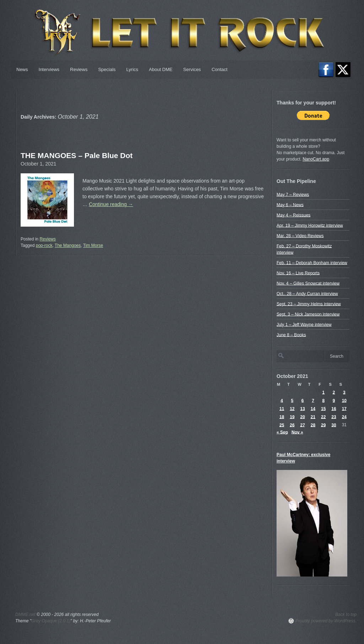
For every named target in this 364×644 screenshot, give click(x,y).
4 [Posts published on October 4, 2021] (282, 400)
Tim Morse (93, 245)
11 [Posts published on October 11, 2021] (282, 408)
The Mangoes (68, 245)
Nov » (297, 432)
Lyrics (132, 69)
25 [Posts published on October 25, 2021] (282, 425)
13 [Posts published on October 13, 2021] (303, 408)
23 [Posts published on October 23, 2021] (334, 417)
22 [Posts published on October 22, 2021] (323, 417)
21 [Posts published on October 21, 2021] (313, 417)
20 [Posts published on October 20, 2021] (303, 417)
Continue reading (111, 204)
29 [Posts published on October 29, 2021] (323, 425)
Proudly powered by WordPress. (326, 621)
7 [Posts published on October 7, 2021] (313, 400)
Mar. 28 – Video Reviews (300, 236)
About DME (161, 69)
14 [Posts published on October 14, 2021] (313, 408)
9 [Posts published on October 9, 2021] (334, 400)
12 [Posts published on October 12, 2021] (292, 408)
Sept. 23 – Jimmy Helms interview (309, 304)
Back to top (346, 615)
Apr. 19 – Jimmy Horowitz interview (310, 225)
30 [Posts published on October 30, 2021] (334, 425)
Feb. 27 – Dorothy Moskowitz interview (304, 249)
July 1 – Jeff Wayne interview (304, 324)
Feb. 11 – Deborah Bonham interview (312, 263)
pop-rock (44, 245)
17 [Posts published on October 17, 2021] (344, 408)
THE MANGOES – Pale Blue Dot (77, 155)
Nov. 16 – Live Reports (298, 273)
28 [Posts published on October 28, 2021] (313, 425)
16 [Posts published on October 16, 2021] (334, 408)
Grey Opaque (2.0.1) (51, 621)
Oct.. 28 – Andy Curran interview (307, 293)
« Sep (282, 432)
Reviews (79, 69)
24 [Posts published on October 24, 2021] (344, 417)
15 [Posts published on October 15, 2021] (323, 408)
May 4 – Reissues (293, 215)
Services (192, 69)
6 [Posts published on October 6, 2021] (303, 400)
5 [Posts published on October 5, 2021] (292, 400)
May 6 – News (290, 205)
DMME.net (25, 615)
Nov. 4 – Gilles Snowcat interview (308, 283)
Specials (107, 69)
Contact (220, 69)
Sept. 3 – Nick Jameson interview (308, 314)
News (22, 69)
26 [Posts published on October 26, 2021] (292, 425)
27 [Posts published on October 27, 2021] (303, 425)
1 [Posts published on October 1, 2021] (323, 392)
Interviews (49, 69)
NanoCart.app (316, 159)
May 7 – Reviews (293, 194)
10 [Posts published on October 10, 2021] (344, 400)
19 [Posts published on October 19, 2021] (292, 417)
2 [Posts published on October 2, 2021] (334, 392)
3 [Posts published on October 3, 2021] (344, 392)
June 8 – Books (291, 335)
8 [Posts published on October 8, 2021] (323, 400)
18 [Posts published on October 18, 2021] (282, 417)
